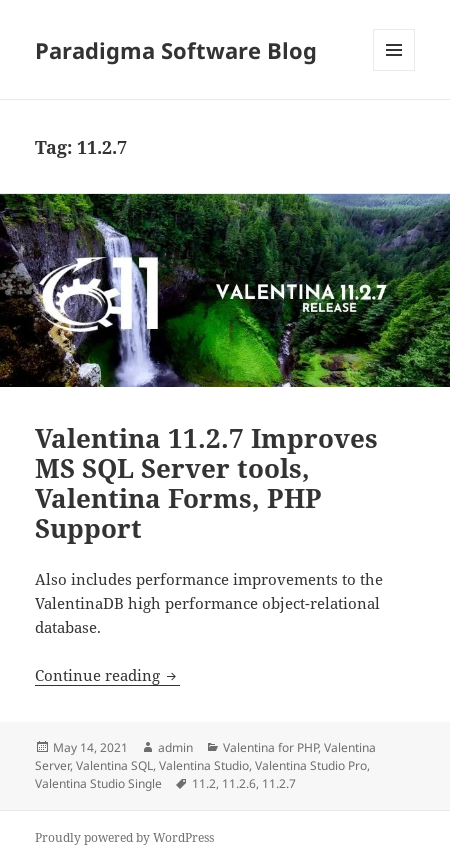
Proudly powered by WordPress (124, 837)
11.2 (204, 783)
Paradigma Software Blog (176, 50)
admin (175, 747)
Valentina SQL (114, 765)
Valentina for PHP (270, 747)
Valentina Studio (204, 765)
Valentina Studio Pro (311, 765)
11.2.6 (239, 783)
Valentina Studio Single (98, 783)
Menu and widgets (394, 70)
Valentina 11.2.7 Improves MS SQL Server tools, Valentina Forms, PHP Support (206, 483)
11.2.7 (279, 783)
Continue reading (107, 675)
